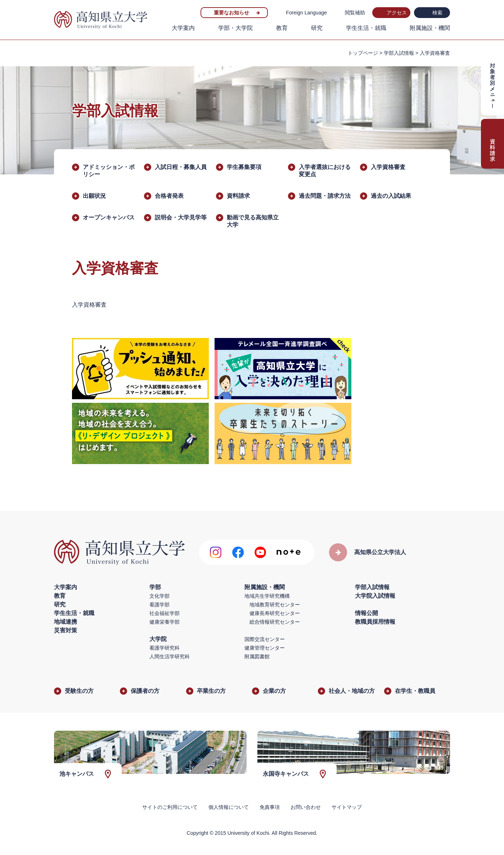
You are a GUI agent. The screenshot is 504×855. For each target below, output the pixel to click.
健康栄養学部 (165, 622)
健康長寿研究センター (275, 613)
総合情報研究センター (275, 622)
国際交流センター (265, 639)
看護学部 (159, 605)
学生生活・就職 (366, 28)
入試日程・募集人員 (181, 167)
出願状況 (94, 196)
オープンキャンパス (109, 217)
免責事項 (270, 807)
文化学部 (159, 596)
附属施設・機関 (430, 28)
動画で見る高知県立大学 (253, 221)
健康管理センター (265, 648)
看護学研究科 (165, 648)
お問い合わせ (306, 807)
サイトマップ (347, 807)
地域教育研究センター (275, 605)
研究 (317, 28)
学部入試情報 (399, 53)
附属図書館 (257, 656)
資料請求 (238, 196)
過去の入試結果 (391, 196)
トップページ (363, 53)
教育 (282, 28)
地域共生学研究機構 (267, 596)
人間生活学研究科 (170, 656)
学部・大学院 (235, 28)
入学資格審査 (388, 167)
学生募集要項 (244, 167)
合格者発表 (169, 196)
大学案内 (183, 28)
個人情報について (229, 807)
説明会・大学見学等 (181, 217)
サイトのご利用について (170, 807)
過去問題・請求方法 (325, 196)
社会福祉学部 (165, 613)
